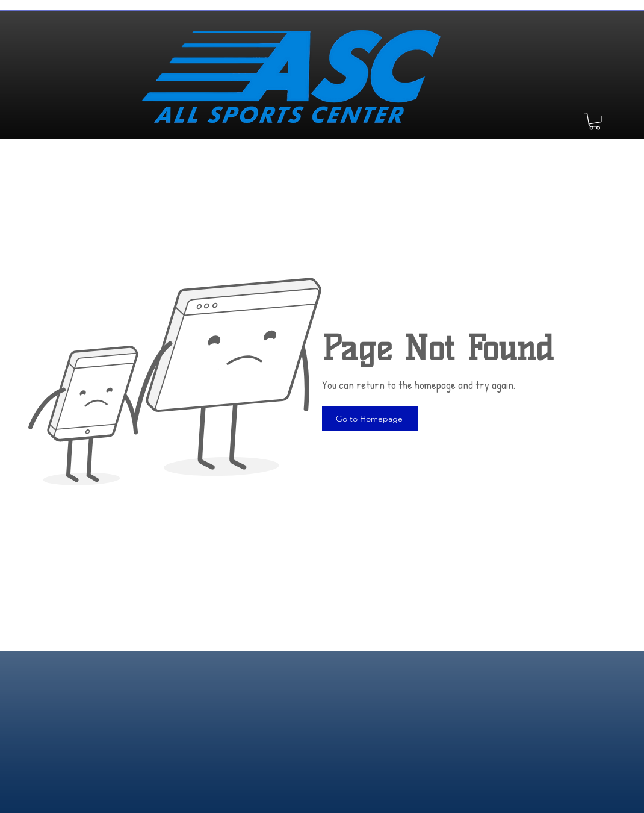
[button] (595, 121)
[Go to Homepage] (370, 419)
